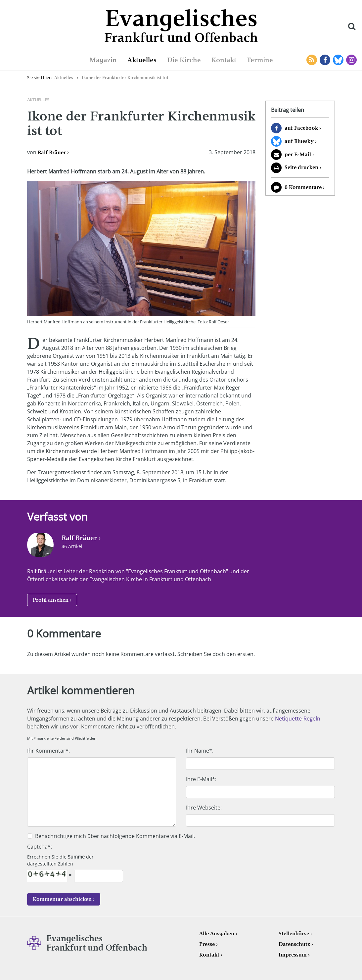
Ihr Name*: (200, 751)
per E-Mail (298, 154)
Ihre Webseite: (204, 808)
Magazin (103, 60)
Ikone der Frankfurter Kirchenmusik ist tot (125, 78)
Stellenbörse (294, 933)
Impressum (293, 955)
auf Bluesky (299, 141)
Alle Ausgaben (217, 933)
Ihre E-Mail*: (201, 779)
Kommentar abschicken (62, 899)
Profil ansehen (51, 600)
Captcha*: (40, 847)
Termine (260, 60)
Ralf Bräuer (52, 152)
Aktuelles (142, 60)
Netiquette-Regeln (298, 719)
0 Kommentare (303, 187)
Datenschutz (294, 944)
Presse (207, 944)
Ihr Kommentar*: (48, 751)
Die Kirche (184, 60)
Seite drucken (301, 167)
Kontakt (224, 60)
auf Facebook (301, 128)
